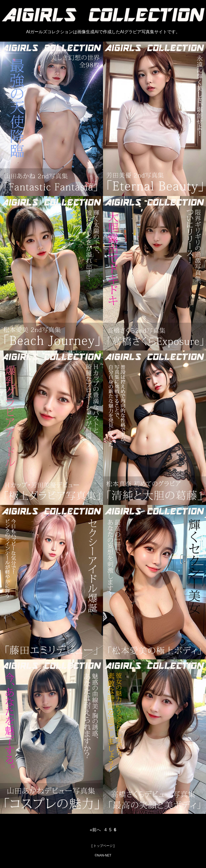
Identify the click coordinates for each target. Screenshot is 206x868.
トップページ (103, 846)
